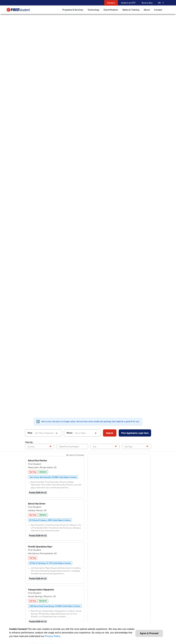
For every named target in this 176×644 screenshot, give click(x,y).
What (30, 433)
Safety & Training (131, 10)
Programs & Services (73, 10)
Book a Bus (147, 3)
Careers (111, 3)
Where (69, 433)
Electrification (111, 10)
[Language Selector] (160, 3)
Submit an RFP (128, 3)
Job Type (128, 447)
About (147, 10)
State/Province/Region (69, 447)
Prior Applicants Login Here (135, 433)
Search (110, 433)
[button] (38, 460)
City (95, 447)
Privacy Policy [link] (53, 636)
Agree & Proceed (149, 633)
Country (31, 447)
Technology (93, 10)
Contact (158, 10)
